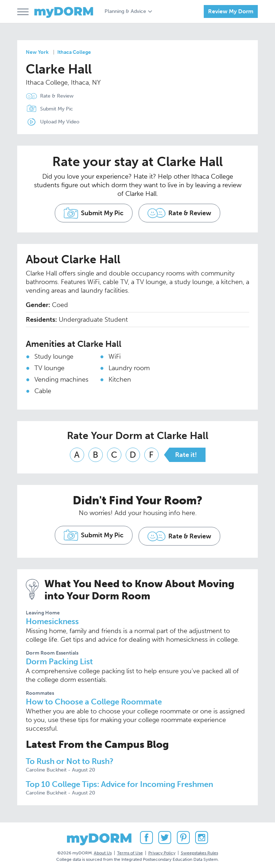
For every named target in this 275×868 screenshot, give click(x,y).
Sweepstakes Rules (199, 850)
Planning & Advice (125, 11)
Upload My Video (60, 122)
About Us (103, 850)
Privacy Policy (162, 850)
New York (37, 52)
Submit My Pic (57, 109)
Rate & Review (57, 96)
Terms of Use (130, 850)
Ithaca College (74, 52)
